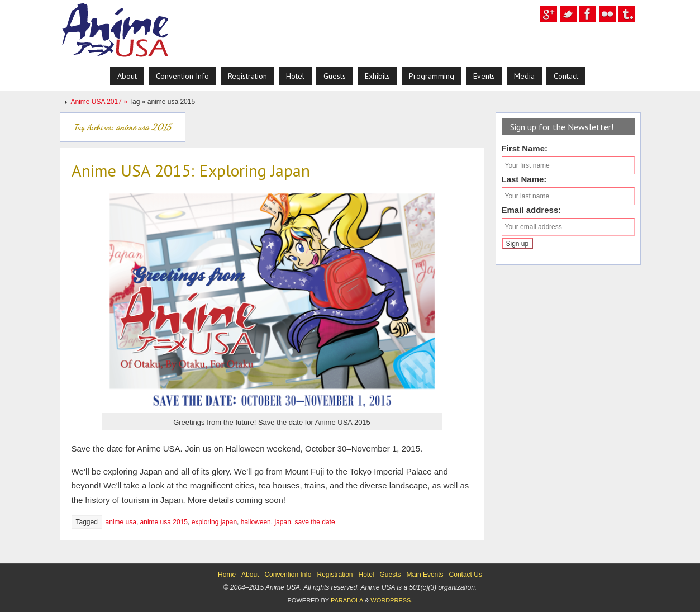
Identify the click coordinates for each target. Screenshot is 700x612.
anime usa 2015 (164, 522)
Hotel (366, 575)
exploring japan (214, 522)
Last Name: (524, 179)
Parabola (347, 600)
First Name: (525, 148)
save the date (315, 522)
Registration (335, 575)
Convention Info (288, 575)
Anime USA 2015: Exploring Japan (191, 170)
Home (227, 575)
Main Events (425, 575)
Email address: (532, 210)
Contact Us (466, 575)
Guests (391, 575)
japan (282, 522)
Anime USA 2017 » (100, 102)
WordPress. (391, 600)
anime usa (121, 522)
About (250, 575)
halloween (256, 522)
